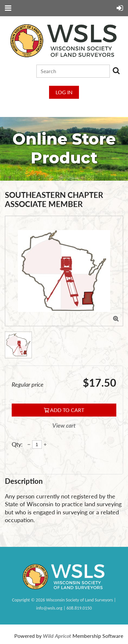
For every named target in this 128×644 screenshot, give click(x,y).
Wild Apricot (57, 636)
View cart (64, 425)
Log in (64, 92)
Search (116, 71)
